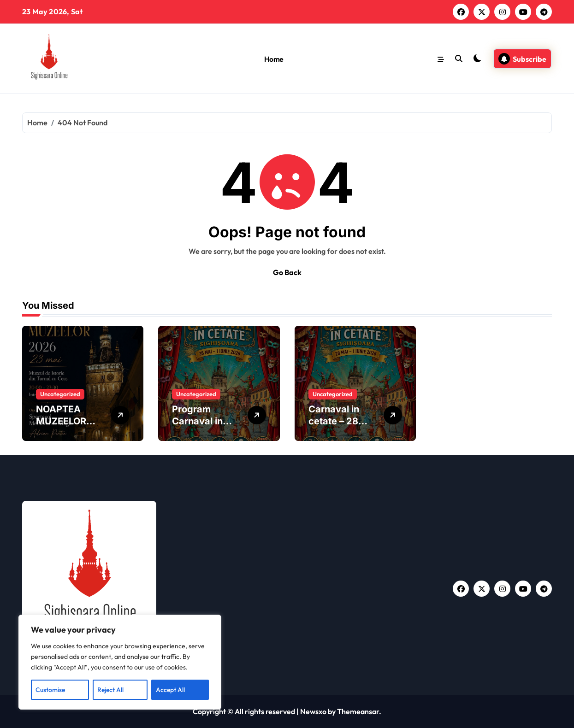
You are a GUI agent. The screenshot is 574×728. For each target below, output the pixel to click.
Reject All (110, 690)
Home (274, 59)
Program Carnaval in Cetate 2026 (200, 421)
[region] (120, 662)
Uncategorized (60, 394)
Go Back (287, 272)
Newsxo (313, 711)
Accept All (170, 690)
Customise (50, 690)
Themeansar (358, 711)
